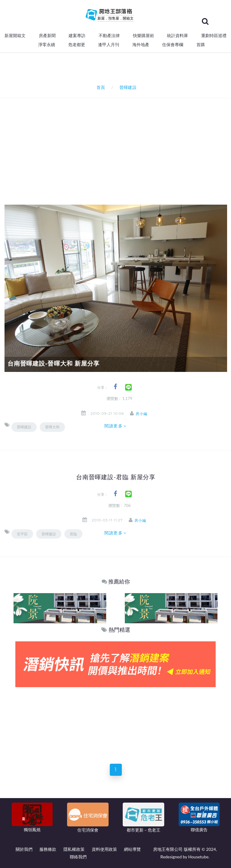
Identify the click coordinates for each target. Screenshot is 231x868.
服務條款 (48, 849)
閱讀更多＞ (116, 426)
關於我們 (24, 849)
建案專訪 (77, 36)
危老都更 (77, 45)
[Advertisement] (118, 143)
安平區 (22, 534)
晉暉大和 (52, 427)
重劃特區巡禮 (214, 36)
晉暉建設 (24, 427)
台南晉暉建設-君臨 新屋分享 (116, 477)
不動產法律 (109, 36)
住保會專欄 (173, 45)
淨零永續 (47, 45)
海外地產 (141, 45)
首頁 (100, 87)
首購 (201, 45)
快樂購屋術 (143, 36)
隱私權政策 (74, 849)
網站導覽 (132, 849)
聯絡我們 (78, 857)
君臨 (73, 534)
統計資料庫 (177, 36)
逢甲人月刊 (109, 45)
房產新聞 (47, 36)
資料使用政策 (104, 849)
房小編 (144, 414)
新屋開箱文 (15, 36)
